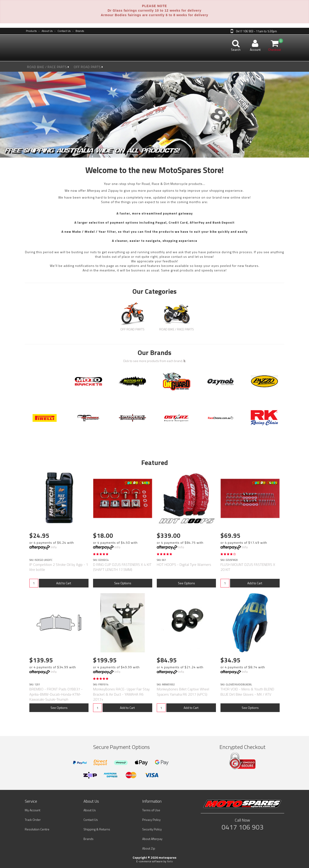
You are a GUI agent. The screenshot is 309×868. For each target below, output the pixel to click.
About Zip (149, 848)
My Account (33, 810)
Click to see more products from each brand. (154, 361)
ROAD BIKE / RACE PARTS (48, 67)
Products (31, 31)
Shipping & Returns (97, 829)
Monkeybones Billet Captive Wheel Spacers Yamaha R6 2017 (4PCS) (183, 692)
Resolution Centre (37, 829)
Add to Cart (64, 583)
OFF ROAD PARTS (88, 67)
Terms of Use (151, 810)
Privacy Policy (151, 820)
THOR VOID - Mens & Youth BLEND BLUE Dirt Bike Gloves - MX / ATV (247, 692)
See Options (123, 583)
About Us (45, 31)
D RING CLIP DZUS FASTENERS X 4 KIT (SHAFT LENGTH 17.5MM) (122, 567)
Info (54, 547)
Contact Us (62, 31)
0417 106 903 (243, 827)
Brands (78, 31)
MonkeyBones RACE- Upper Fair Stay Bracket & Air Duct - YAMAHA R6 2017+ (121, 694)
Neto (170, 861)
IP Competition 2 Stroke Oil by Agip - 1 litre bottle (59, 567)
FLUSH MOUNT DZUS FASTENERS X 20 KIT (248, 567)
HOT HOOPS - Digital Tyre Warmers (184, 564)
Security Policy (152, 829)
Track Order (33, 820)
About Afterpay (152, 839)
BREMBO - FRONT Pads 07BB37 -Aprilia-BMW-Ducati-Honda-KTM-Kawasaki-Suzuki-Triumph (56, 694)
